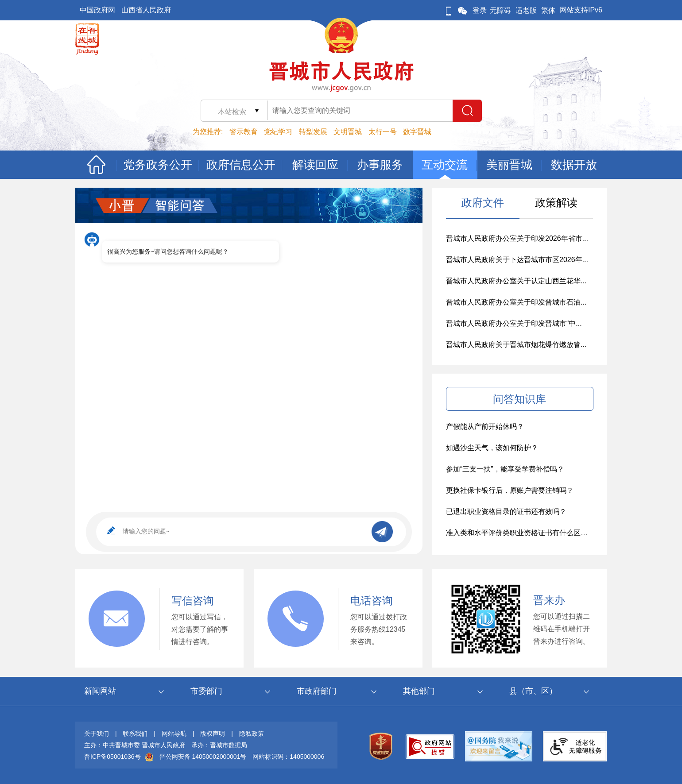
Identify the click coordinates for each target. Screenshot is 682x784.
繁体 (548, 10)
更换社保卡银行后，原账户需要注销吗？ (510, 490)
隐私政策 (252, 734)
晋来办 (549, 600)
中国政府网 (97, 10)
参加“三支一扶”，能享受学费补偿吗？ (505, 469)
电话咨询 (372, 601)
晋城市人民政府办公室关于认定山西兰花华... (516, 281)
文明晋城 (348, 132)
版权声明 (213, 734)
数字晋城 (417, 132)
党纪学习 (278, 132)
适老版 (526, 10)
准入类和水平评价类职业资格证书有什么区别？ (520, 533)
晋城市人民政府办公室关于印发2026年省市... (517, 238)
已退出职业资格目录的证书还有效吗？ (506, 512)
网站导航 (174, 734)
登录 (480, 10)
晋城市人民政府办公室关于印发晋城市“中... (514, 323)
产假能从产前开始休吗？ (485, 427)
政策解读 (556, 203)
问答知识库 (519, 399)
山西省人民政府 (146, 10)
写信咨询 (193, 601)
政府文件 (483, 203)
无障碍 (500, 10)
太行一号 (383, 132)
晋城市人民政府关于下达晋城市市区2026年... (517, 260)
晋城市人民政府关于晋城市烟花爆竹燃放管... (516, 345)
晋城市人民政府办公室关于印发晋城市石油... (516, 302)
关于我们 (97, 734)
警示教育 (244, 132)
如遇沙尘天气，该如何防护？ (492, 448)
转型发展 (313, 132)
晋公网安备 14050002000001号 (203, 757)
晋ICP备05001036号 (112, 757)
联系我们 (135, 734)
